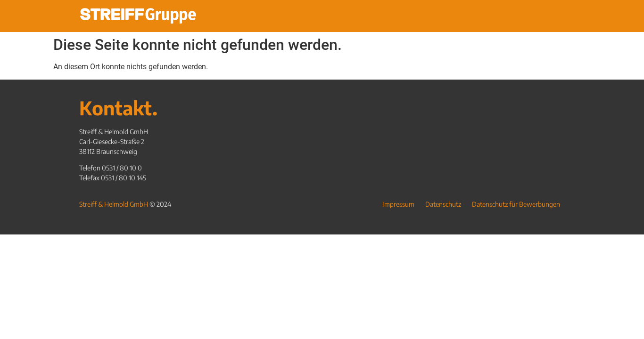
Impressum (398, 204)
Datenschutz (443, 204)
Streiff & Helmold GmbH (114, 204)
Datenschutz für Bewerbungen (516, 204)
